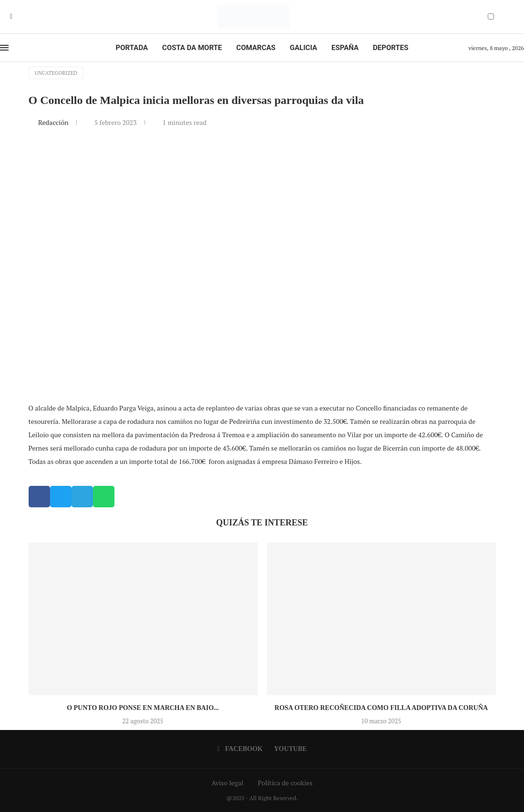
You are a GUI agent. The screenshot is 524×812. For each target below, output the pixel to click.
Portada (132, 48)
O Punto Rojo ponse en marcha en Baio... (143, 708)
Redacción (54, 122)
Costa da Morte (192, 48)
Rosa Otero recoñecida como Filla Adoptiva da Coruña (381, 708)
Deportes (390, 48)
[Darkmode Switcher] (491, 16)
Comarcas (256, 48)
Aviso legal (228, 783)
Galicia (303, 48)
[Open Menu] (4, 48)
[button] (39, 497)
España (345, 48)
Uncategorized (56, 73)
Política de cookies (285, 783)
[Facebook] (11, 17)
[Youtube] (18, 17)
